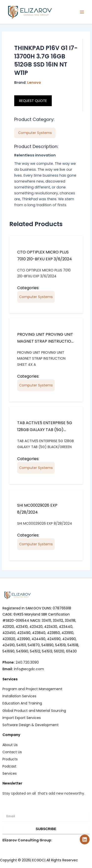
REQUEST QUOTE (33, 101)
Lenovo (34, 83)
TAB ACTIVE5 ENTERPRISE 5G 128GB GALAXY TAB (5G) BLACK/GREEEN (45, 430)
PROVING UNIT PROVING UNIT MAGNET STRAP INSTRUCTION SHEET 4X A (46, 341)
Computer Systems (36, 297)
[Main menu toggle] (82, 12)
